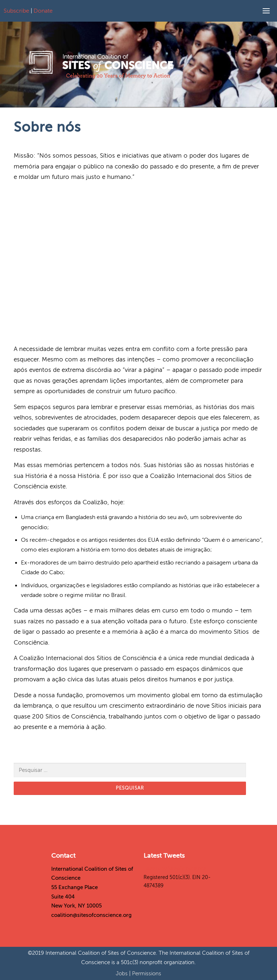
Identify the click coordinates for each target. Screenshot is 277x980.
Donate (43, 11)
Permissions (147, 974)
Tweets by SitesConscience (175, 869)
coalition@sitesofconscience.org (91, 915)
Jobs (122, 974)
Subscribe (16, 11)
